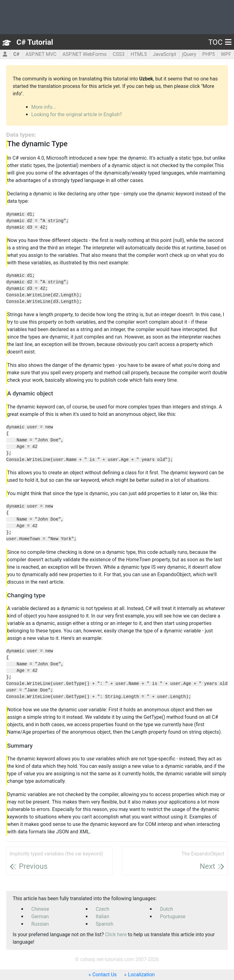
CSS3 (119, 54)
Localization (141, 975)
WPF (226, 54)
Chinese (40, 909)
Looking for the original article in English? (77, 114)
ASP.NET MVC (41, 54)
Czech (103, 909)
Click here (116, 934)
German (40, 916)
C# (16, 54)
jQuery (189, 54)
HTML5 (139, 54)
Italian (103, 916)
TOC (220, 42)
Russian (40, 924)
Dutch (166, 909)
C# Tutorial (35, 42)
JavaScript (164, 54)
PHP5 (209, 54)
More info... (44, 107)
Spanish (105, 924)
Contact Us (105, 975)
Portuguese (173, 916)
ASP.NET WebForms (85, 54)
